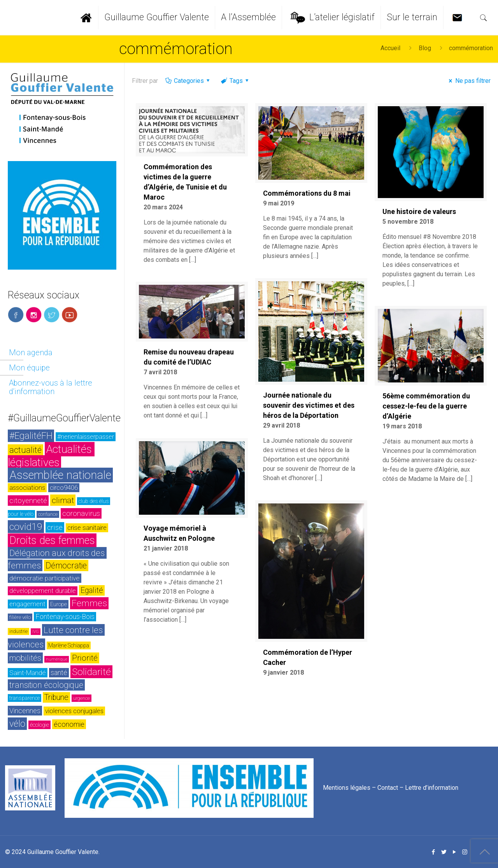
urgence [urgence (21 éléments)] (82, 698)
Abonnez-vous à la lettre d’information (51, 387)
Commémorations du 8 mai (307, 193)
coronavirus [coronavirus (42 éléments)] (81, 513)
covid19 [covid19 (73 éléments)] (26, 527)
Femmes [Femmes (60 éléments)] (89, 603)
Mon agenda (31, 352)
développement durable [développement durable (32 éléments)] (43, 591)
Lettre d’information (432, 788)
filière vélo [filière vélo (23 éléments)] (20, 617)
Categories (188, 81)
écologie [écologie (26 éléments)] (39, 725)
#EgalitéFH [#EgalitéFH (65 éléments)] (31, 436)
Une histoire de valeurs (419, 211)
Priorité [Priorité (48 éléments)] (85, 658)
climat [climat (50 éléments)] (63, 500)
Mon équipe (29, 368)
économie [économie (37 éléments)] (69, 724)
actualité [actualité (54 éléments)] (25, 450)
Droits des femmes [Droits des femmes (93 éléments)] (52, 540)
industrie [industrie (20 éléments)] (18, 631)
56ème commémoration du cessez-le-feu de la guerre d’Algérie (426, 406)
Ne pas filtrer (468, 81)
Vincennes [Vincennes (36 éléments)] (25, 711)
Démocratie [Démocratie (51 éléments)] (66, 566)
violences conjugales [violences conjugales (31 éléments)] (74, 711)
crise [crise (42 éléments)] (55, 527)
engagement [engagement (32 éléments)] (27, 604)
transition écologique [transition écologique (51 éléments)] (46, 685)
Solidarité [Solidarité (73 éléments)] (91, 672)
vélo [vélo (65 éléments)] (17, 724)
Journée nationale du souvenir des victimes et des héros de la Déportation (309, 405)
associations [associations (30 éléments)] (27, 488)
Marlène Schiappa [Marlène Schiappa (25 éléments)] (69, 645)
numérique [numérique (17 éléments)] (57, 659)
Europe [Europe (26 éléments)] (59, 604)
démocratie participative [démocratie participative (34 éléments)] (45, 578)
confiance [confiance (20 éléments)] (48, 514)
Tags (235, 81)
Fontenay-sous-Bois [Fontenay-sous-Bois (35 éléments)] (65, 617)
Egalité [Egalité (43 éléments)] (92, 590)
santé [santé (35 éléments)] (59, 673)
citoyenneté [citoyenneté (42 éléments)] (28, 501)
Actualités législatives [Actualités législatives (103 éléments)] (51, 456)
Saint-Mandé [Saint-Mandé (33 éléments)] (28, 673)
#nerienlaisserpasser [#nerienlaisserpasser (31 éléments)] (86, 437)
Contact (388, 788)
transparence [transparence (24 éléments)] (25, 698)
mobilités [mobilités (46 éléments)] (25, 658)
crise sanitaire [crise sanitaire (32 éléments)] (87, 528)
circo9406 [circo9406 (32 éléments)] (64, 488)
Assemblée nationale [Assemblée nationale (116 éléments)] (60, 475)
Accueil (390, 48)
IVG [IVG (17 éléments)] (36, 632)
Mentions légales (347, 788)
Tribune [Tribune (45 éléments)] (56, 697)
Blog (425, 48)
